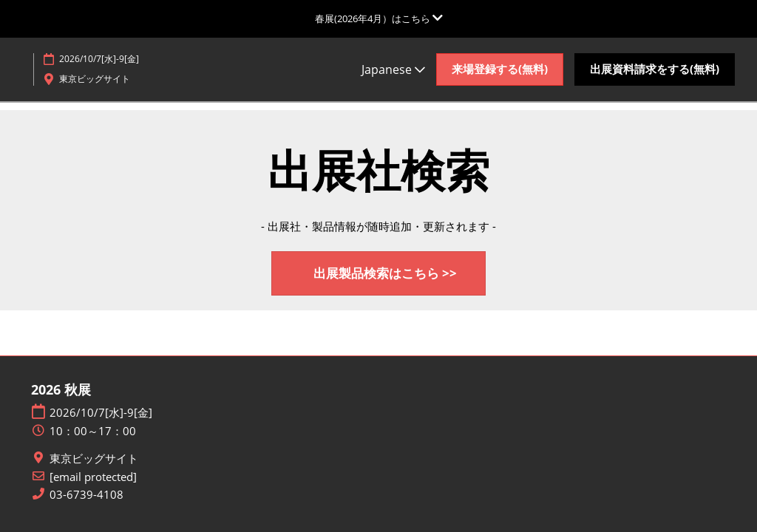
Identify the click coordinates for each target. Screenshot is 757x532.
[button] (500, 69)
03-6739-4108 (86, 495)
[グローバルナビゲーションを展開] (379, 18)
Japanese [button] (393, 69)
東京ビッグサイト (94, 458)
